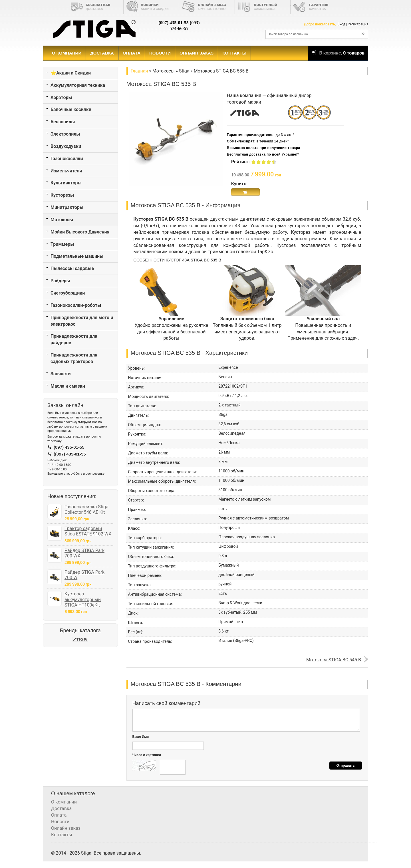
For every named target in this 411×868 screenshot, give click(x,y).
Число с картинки (147, 755)
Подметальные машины (77, 256)
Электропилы (65, 134)
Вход (341, 24)
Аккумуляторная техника (78, 85)
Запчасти (61, 374)
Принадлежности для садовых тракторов (74, 358)
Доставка (102, 53)
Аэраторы (61, 97)
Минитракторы (67, 207)
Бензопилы (63, 122)
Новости (160, 53)
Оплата (132, 53)
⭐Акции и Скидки (71, 73)
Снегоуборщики (68, 293)
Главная (139, 71)
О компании (67, 53)
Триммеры (62, 244)
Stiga (184, 71)
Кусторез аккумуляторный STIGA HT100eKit (83, 599)
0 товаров (354, 53)
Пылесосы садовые (72, 268)
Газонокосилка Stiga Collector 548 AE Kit (86, 509)
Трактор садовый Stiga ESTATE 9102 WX (88, 531)
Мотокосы (62, 220)
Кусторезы (62, 195)
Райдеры (60, 281)
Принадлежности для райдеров (74, 339)
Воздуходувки (66, 146)
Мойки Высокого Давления (80, 232)
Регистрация (358, 24)
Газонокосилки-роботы (76, 305)
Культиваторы (66, 183)
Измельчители (66, 171)
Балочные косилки (71, 109)
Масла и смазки (68, 386)
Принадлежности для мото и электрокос (82, 321)
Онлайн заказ (197, 53)
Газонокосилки (67, 159)
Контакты (234, 53)
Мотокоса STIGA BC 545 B (334, 660)
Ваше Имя (141, 737)
